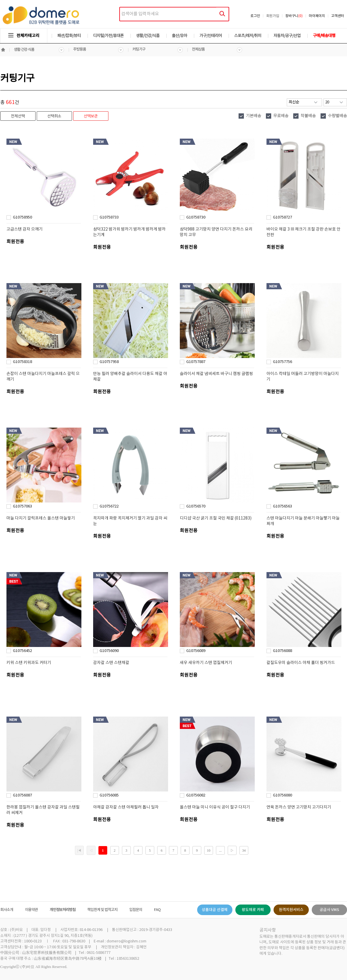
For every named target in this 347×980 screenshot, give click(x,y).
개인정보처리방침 (63, 910)
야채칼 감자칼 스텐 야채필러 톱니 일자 (126, 807)
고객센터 (338, 16)
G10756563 (283, 506)
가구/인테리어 (211, 36)
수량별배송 (337, 116)
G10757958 (109, 362)
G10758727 (283, 217)
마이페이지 (317, 16)
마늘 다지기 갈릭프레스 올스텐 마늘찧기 (41, 518)
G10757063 (22, 506)
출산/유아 (180, 36)
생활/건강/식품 (148, 36)
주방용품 (80, 49)
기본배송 (254, 116)
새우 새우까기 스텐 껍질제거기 (206, 663)
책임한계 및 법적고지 (102, 910)
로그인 (255, 16)
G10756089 (196, 651)
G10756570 (196, 506)
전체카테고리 (24, 36)
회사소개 (7, 910)
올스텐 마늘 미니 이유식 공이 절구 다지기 (215, 807)
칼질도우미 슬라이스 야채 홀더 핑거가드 (301, 663)
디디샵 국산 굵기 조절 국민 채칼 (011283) (216, 518)
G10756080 (283, 795)
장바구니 (294, 16)
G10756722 (109, 506)
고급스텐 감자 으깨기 (25, 229)
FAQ (157, 910)
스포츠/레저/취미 (248, 36)
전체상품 (198, 49)
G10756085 (109, 795)
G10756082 (196, 795)
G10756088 (283, 651)
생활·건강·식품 (24, 50)
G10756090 (109, 651)
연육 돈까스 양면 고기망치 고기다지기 (299, 807)
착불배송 (308, 116)
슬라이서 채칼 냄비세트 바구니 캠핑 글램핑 (216, 374)
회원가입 (273, 16)
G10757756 (283, 362)
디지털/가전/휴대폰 (108, 36)
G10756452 (22, 651)
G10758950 (22, 217)
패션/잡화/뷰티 (69, 36)
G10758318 (22, 362)
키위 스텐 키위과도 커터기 (29, 663)
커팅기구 (139, 49)
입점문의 (136, 910)
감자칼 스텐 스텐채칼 (111, 663)
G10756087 (22, 795)
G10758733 (109, 217)
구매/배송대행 (324, 36)
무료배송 (281, 116)
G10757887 (196, 362)
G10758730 (196, 217)
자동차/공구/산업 (287, 36)
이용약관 (31, 910)
